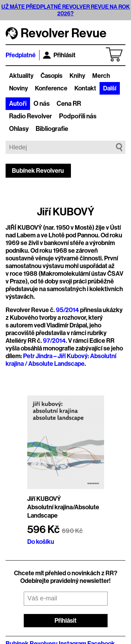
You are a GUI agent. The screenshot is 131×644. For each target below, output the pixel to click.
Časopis (52, 76)
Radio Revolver (31, 116)
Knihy (77, 76)
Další (110, 88)
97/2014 (54, 341)
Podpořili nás (78, 116)
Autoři (18, 104)
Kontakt (85, 88)
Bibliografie (52, 129)
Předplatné (21, 55)
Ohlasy (19, 129)
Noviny (19, 88)
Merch (101, 76)
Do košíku (41, 542)
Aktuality (21, 76)
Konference (51, 88)
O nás (42, 104)
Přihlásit (59, 55)
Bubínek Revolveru (38, 171)
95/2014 (67, 310)
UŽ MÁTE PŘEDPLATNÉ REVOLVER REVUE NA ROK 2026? (66, 10)
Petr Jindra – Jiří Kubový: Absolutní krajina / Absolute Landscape (61, 360)
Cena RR (69, 104)
